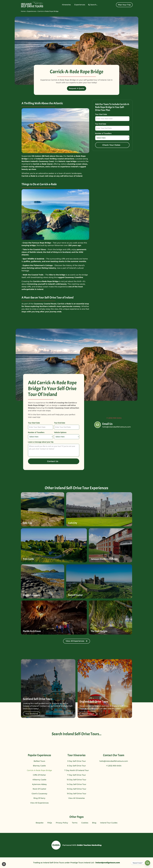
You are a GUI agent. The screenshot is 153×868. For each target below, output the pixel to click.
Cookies (85, 823)
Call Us (113, 412)
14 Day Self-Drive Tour (76, 784)
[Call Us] (100, 414)
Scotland (66, 252)
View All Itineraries (76, 798)
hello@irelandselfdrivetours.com (114, 761)
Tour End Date (101, 124)
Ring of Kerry (39, 798)
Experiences (32, 11)
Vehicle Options (60, 432)
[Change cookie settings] (4, 864)
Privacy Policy (62, 823)
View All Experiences (39, 803)
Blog (94, 823)
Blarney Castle (39, 766)
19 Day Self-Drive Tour (77, 794)
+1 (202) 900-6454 (114, 766)
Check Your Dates (111, 145)
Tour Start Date (101, 114)
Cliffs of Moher (39, 775)
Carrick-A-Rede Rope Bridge (39, 770)
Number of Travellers (103, 134)
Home (23, 11)
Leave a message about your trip (41, 442)
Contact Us (53, 461)
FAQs (50, 823)
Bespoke (40, 823)
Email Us (107, 424)
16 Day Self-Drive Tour (77, 789)
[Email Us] (98, 425)
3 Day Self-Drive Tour (77, 761)
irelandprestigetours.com (107, 863)
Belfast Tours (39, 761)
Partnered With (82, 845)
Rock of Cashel (39, 789)
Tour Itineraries (76, 755)
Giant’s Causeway (39, 794)
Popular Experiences (39, 755)
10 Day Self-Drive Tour (76, 780)
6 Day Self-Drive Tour (76, 766)
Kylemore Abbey (39, 784)
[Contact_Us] (148, 863)
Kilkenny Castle (39, 780)
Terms (75, 823)
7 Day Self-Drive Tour (76, 775)
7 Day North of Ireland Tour (77, 770)
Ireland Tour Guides (109, 823)
